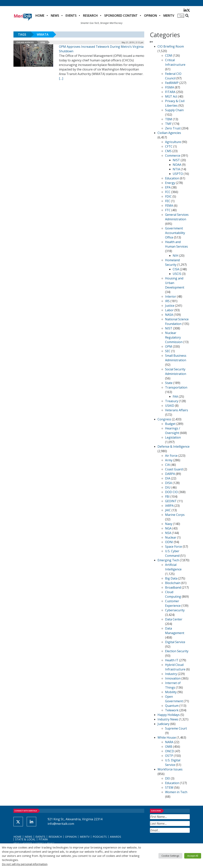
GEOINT (171, 501)
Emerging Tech (168, 560)
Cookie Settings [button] (170, 856)
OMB (169, 747)
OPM (43, 42)
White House (167, 737)
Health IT (172, 660)
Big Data (171, 578)
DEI (168, 778)
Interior (171, 296)
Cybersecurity (175, 610)
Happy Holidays (169, 715)
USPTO (178, 174)
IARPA (169, 506)
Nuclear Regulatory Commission (174, 337)
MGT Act (171, 96)
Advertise (27, 843)
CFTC (169, 146)
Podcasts (100, 837)
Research (90, 16)
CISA (176, 269)
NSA (168, 533)
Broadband (173, 587)
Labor (169, 310)
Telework (172, 710)
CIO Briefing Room (171, 46)
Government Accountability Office (175, 233)
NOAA (177, 165)
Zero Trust (173, 128)
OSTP (169, 756)
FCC (168, 192)
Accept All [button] (193, 856)
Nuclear (171, 537)
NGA (168, 528)
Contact (40, 843)
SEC (168, 351)
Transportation (176, 387)
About (16, 843)
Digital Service (175, 642)
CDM (169, 56)
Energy (170, 183)
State (169, 383)
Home (40, 16)
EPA (168, 187)
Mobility (171, 692)
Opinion (150, 16)
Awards (116, 837)
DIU (168, 487)
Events (71, 16)
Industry (171, 674)
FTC (168, 210)
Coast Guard (174, 469)
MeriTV (169, 16)
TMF (168, 124)
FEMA (169, 206)
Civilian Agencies (25, 42)
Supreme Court (176, 728)
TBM (169, 119)
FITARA (170, 92)
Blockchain (173, 583)
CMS (168, 151)
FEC (168, 201)
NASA (169, 315)
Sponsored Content (121, 16)
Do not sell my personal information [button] (25, 864)
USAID (170, 406)
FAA (175, 396)
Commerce (173, 156)
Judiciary (163, 724)
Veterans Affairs (177, 410)
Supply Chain (174, 110)
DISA (169, 483)
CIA (167, 465)
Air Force (171, 456)
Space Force (174, 547)
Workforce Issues (170, 769)
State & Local (25, 839)
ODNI (169, 542)
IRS (167, 301)
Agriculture (173, 142)
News (55, 16)
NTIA (176, 169)
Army (169, 460)
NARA (169, 742)
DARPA (170, 474)
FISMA (170, 87)
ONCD (170, 751)
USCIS (177, 274)
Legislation (173, 437)
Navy (169, 524)
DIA (168, 478)
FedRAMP (172, 83)
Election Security (177, 651)
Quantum (172, 706)
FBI (167, 497)
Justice (170, 306)
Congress (164, 419)
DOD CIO (171, 492)
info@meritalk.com (61, 824)
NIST (176, 160)
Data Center (174, 619)
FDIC (168, 196)
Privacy (51, 843)
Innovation (173, 678)
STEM (169, 787)
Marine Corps (175, 515)
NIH (176, 256)
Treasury (172, 401)
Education (172, 178)
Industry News (168, 719)
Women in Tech (176, 792)
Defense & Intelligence (174, 447)
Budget (170, 424)
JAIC (168, 510)
